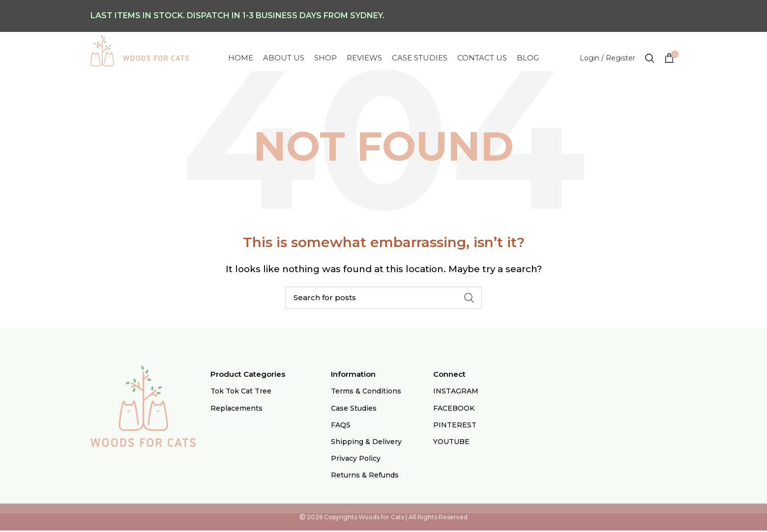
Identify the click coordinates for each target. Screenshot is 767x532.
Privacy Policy (356, 460)
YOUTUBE (451, 443)
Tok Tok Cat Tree (241, 393)
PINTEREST (455, 426)
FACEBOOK (454, 410)
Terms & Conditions (366, 393)
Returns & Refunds (365, 477)
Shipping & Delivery (366, 443)
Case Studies (354, 410)
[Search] (383, 299)
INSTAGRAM (456, 393)
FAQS (341, 426)
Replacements (236, 410)
